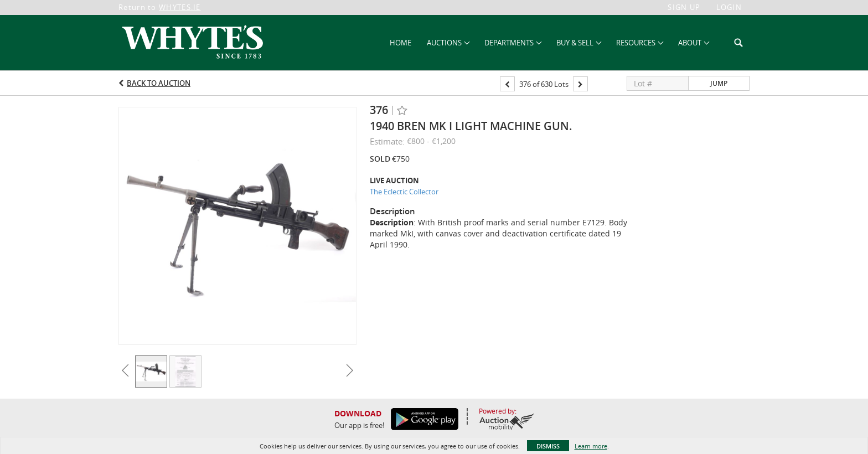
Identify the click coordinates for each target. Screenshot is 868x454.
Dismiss (548, 446)
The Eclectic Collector (404, 192)
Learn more (591, 446)
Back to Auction (159, 83)
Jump (719, 83)
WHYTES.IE (180, 7)
